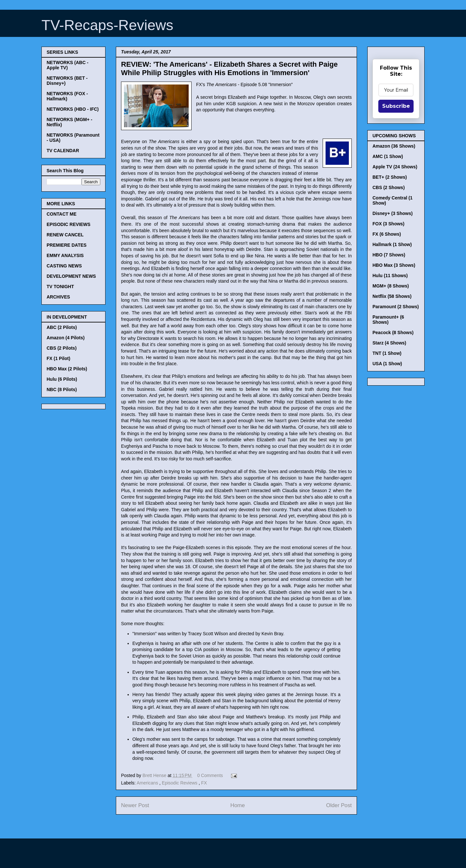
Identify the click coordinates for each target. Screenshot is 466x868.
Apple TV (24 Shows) (395, 167)
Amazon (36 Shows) (394, 146)
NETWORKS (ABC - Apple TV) (67, 65)
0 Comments (210, 775)
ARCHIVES (58, 297)
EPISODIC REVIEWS (68, 224)
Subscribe (396, 106)
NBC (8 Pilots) (62, 389)
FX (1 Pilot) (58, 358)
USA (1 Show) (387, 364)
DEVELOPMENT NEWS (71, 276)
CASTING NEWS (64, 266)
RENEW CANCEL (65, 235)
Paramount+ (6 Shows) (388, 320)
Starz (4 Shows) (389, 343)
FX (204, 783)
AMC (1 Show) (388, 156)
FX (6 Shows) (387, 234)
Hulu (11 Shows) (390, 276)
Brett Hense (155, 775)
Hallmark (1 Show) (392, 244)
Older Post (339, 805)
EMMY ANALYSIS (65, 255)
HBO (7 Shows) (389, 255)
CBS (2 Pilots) (62, 348)
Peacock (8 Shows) (393, 333)
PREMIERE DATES (67, 245)
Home (238, 805)
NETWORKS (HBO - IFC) (73, 109)
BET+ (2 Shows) (390, 177)
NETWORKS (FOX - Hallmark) (67, 96)
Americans (148, 783)
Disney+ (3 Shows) (393, 213)
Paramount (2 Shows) (396, 307)
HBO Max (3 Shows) (394, 265)
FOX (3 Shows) (388, 224)
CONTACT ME (61, 214)
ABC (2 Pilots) (62, 327)
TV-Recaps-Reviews (107, 25)
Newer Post (135, 805)
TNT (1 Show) (387, 353)
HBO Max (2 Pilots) (67, 369)
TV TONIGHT (60, 287)
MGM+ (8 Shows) (391, 286)
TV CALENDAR (63, 151)
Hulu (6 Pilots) (62, 379)
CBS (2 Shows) (389, 187)
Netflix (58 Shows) (392, 296)
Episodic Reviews (180, 783)
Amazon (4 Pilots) (66, 338)
